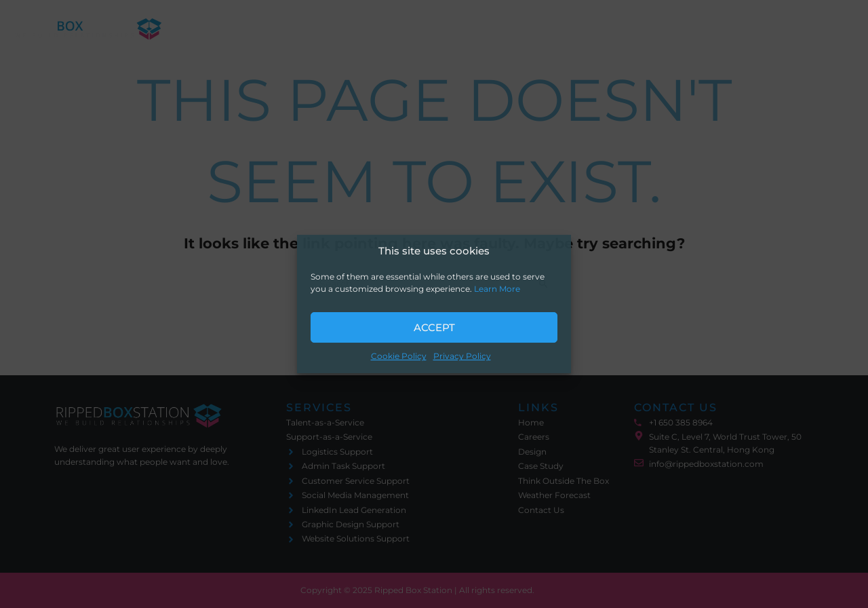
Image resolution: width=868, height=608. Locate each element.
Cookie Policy (399, 357)
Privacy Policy (462, 357)
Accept (434, 327)
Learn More (497, 289)
